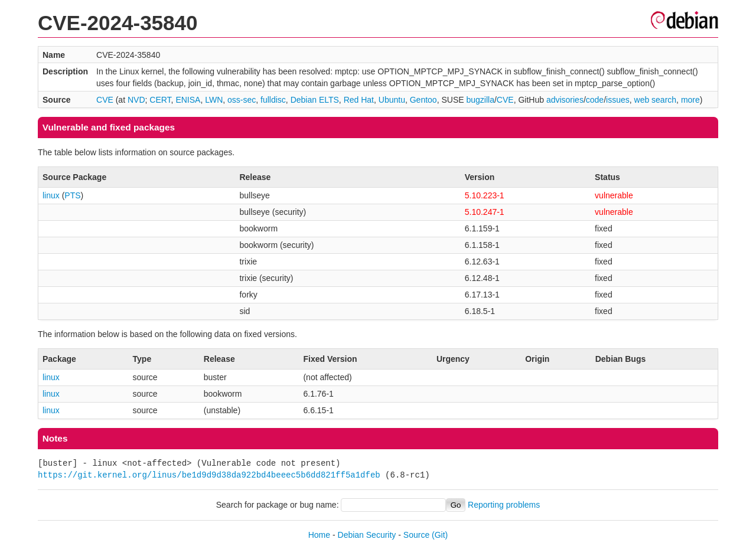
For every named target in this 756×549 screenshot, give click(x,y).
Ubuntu (392, 100)
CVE (105, 100)
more (690, 100)
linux (51, 195)
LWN (214, 100)
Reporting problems (504, 505)
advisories (565, 100)
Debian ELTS (315, 100)
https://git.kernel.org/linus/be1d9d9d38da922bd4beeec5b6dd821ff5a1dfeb (209, 475)
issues (618, 100)
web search (656, 100)
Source (416, 535)
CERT (160, 100)
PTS (72, 195)
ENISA (188, 100)
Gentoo (423, 100)
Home (319, 535)
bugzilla (480, 100)
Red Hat (359, 100)
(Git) (440, 535)
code (595, 100)
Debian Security (367, 535)
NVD (136, 100)
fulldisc (273, 100)
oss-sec (242, 100)
